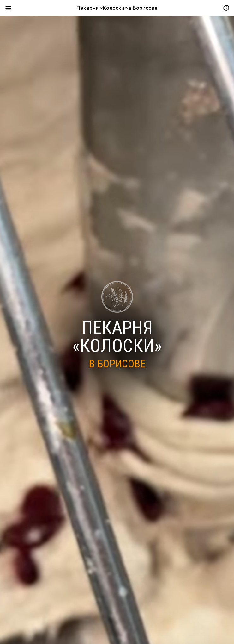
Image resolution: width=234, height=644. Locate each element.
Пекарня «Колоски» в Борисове (117, 8)
